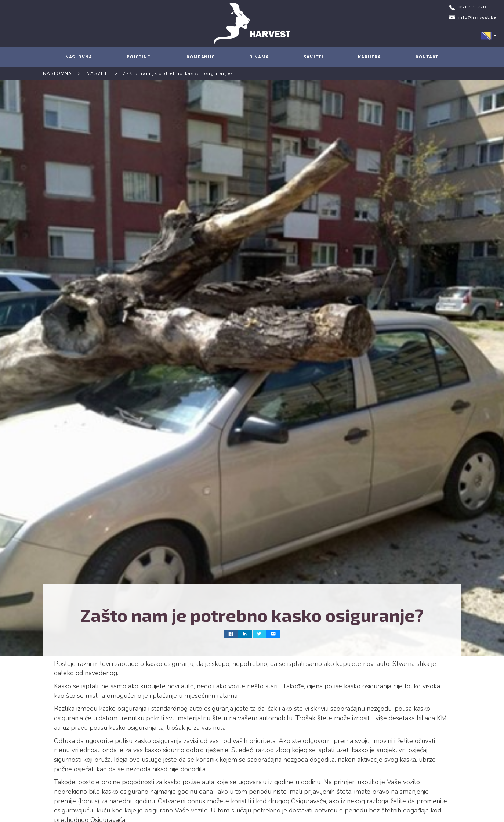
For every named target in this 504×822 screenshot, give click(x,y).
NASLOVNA (79, 57)
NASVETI (98, 73)
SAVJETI (313, 57)
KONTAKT (427, 57)
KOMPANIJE (201, 57)
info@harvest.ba (478, 17)
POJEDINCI (139, 57)
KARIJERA (369, 57)
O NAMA (259, 57)
